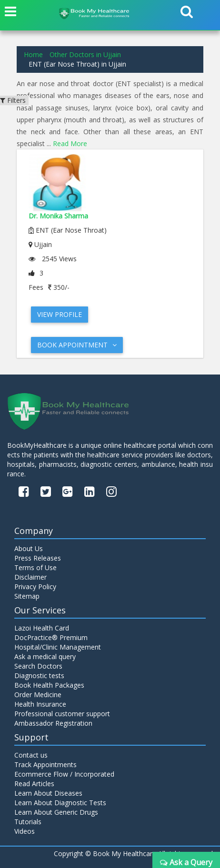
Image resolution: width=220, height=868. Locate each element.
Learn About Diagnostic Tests (60, 803)
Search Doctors (38, 666)
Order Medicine (38, 695)
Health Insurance (40, 704)
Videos (25, 831)
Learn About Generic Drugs (56, 812)
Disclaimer (30, 577)
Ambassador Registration (53, 723)
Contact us (31, 755)
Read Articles (34, 784)
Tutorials (28, 822)
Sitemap (27, 596)
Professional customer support (62, 714)
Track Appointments (45, 764)
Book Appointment (77, 345)
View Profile (60, 314)
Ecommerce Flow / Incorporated (64, 774)
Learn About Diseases (48, 793)
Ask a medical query (45, 656)
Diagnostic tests (39, 676)
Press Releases (38, 558)
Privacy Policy (35, 587)
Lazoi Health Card (42, 628)
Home (33, 54)
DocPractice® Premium (51, 637)
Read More (70, 143)
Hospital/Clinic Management (58, 647)
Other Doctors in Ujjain (85, 54)
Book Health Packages (49, 685)
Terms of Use (35, 567)
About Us (29, 548)
